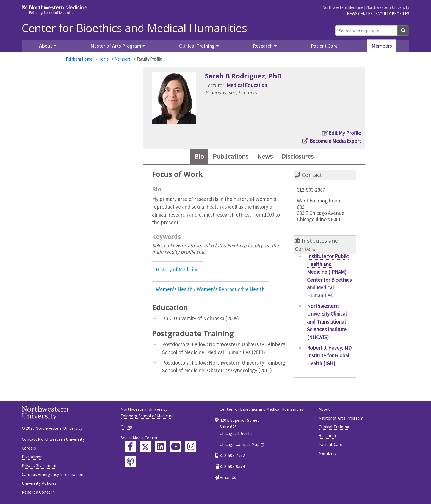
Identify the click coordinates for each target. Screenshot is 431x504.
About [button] (46, 46)
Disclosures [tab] (298, 156)
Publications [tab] (231, 156)
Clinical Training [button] (197, 46)
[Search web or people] (367, 31)
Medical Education (247, 85)
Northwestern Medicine (343, 7)
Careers (29, 448)
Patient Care (324, 46)
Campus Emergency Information (53, 474)
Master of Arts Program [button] (116, 46)
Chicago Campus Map (240, 444)
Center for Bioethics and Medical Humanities (134, 28)
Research (327, 435)
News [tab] (265, 156)
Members (382, 46)
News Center (360, 14)
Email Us (228, 477)
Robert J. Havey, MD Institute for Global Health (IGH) (329, 356)
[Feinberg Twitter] (145, 447)
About (324, 409)
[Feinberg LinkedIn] (161, 447)
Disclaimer (32, 457)
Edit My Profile (345, 133)
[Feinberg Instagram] (191, 447)
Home (104, 59)
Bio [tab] (199, 156)
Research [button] (263, 46)
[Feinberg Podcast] (130, 462)
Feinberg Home (79, 59)
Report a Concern (38, 492)
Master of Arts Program (341, 418)
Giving (127, 427)
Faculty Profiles (392, 14)
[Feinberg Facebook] (130, 447)
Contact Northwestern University (53, 439)
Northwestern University (388, 7)
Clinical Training (334, 427)
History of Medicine (177, 269)
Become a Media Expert (335, 141)
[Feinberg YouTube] (176, 447)
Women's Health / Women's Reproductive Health (210, 289)
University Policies (39, 483)
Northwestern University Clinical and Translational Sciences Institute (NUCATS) (327, 322)
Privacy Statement (39, 465)
